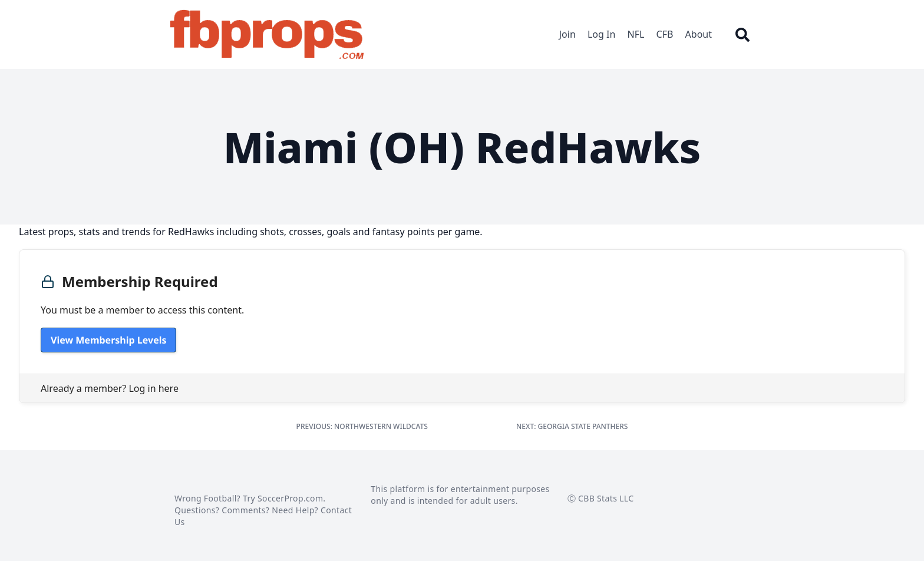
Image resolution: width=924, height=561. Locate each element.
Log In (601, 34)
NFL (636, 34)
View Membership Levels (108, 340)
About (699, 34)
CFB (665, 34)
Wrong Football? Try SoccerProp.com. (250, 498)
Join (567, 34)
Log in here (153, 388)
